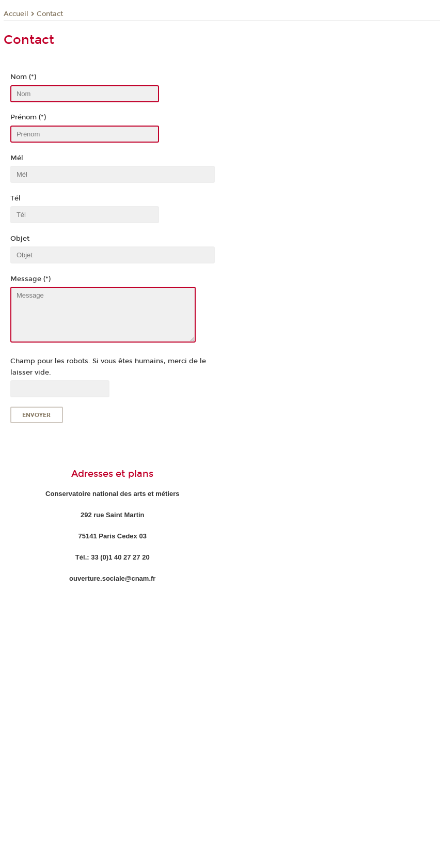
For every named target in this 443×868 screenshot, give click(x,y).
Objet (20, 239)
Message (103, 315)
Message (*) (30, 279)
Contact (50, 14)
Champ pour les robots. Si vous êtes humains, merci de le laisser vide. (108, 367)
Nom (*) (23, 77)
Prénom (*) (28, 117)
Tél (15, 198)
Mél (17, 158)
